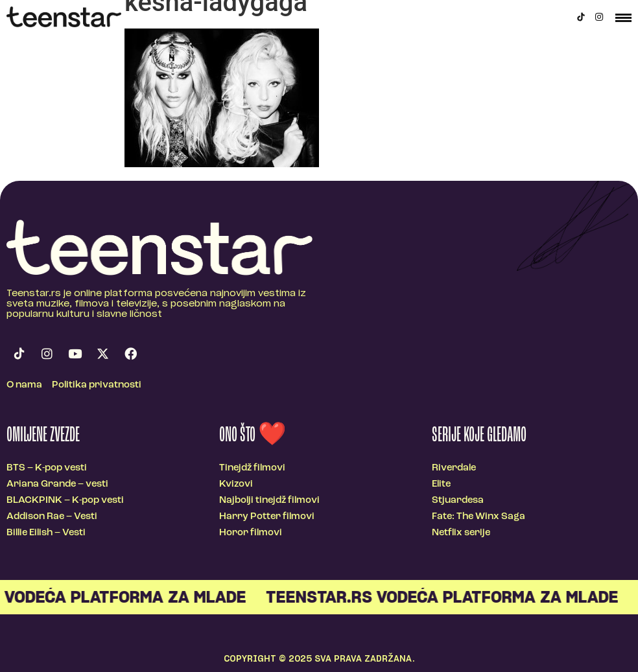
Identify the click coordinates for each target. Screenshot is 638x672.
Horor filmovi (251, 533)
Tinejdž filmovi (252, 468)
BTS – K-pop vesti (47, 468)
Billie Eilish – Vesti (46, 533)
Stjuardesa (458, 501)
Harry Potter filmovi (267, 517)
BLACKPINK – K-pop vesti (65, 501)
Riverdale (454, 468)
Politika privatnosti (97, 385)
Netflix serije (461, 533)
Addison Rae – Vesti (52, 517)
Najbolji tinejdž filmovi (269, 501)
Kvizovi (236, 484)
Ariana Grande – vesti (57, 484)
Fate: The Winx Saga (478, 517)
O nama (24, 385)
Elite (441, 484)
